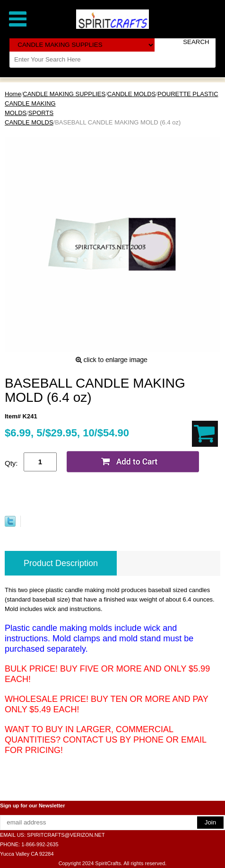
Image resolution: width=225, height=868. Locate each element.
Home (13, 94)
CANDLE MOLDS (132, 94)
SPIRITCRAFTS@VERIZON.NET (66, 835)
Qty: (11, 463)
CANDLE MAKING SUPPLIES (64, 94)
